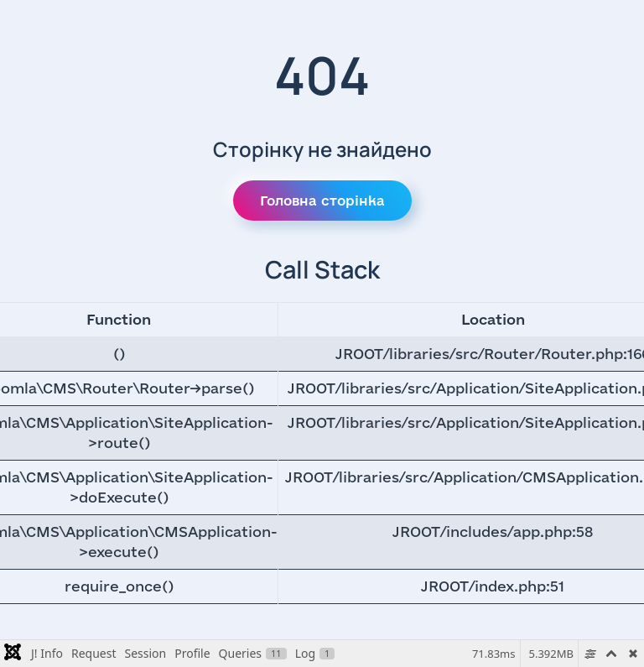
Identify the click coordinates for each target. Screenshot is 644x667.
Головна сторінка (322, 201)
